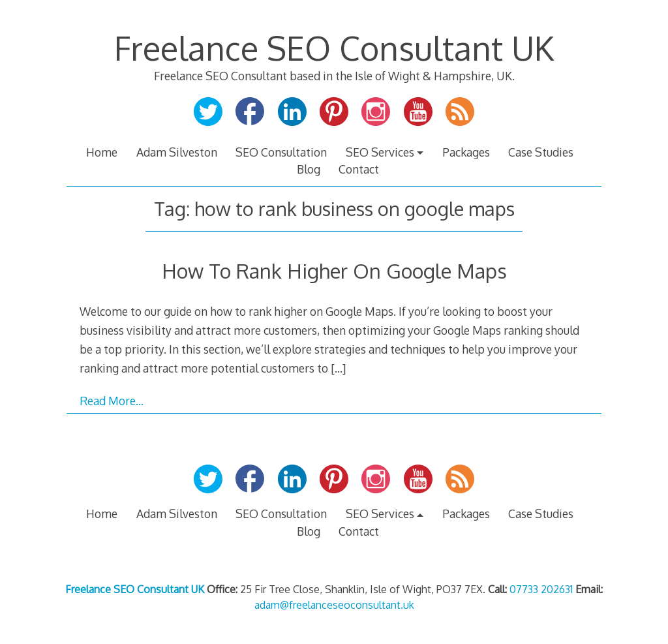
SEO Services (380, 152)
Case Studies (541, 152)
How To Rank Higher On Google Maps (334, 270)
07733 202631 (541, 589)
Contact (359, 169)
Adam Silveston (177, 152)
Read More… (112, 401)
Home (102, 152)
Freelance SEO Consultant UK (334, 48)
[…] (338, 368)
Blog (309, 169)
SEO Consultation (281, 152)
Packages (466, 152)
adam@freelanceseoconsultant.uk (334, 605)
